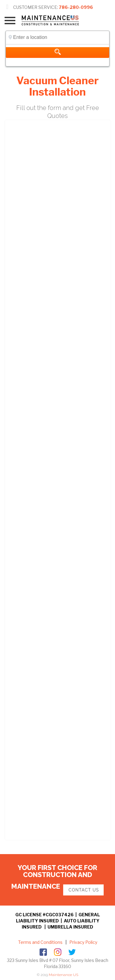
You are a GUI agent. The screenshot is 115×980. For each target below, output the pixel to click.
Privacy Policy (83, 942)
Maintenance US (63, 975)
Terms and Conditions (40, 942)
